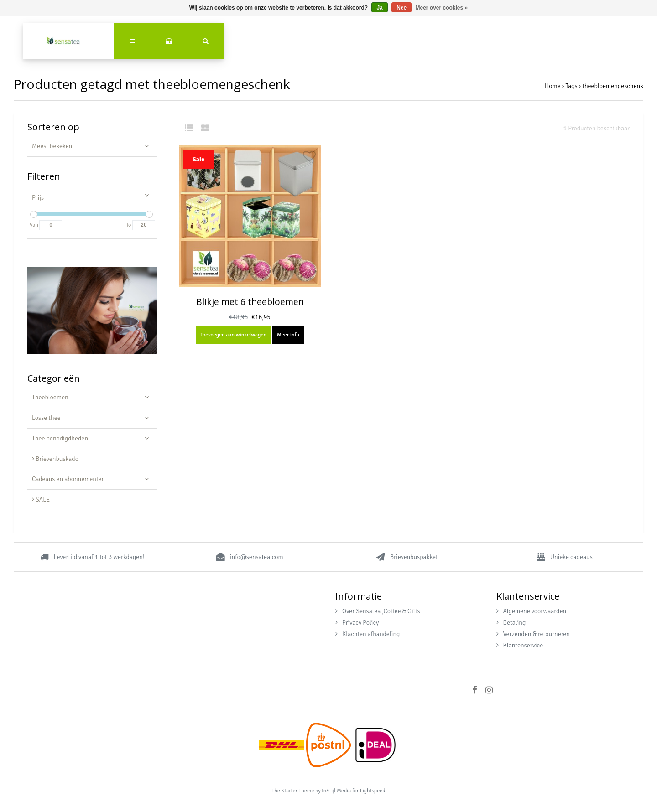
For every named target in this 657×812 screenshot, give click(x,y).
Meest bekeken (52, 146)
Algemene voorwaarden (532, 611)
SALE (41, 499)
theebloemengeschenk (613, 86)
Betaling (511, 623)
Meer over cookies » (442, 8)
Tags (571, 86)
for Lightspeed (369, 791)
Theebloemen (50, 397)
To (128, 225)
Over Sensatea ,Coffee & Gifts (378, 611)
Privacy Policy (357, 623)
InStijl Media (336, 791)
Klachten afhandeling (368, 634)
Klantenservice (520, 645)
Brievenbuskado (55, 459)
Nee (401, 8)
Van (34, 225)
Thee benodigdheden (60, 438)
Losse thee (46, 418)
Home (553, 86)
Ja (379, 8)
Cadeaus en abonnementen (68, 479)
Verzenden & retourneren (533, 634)
